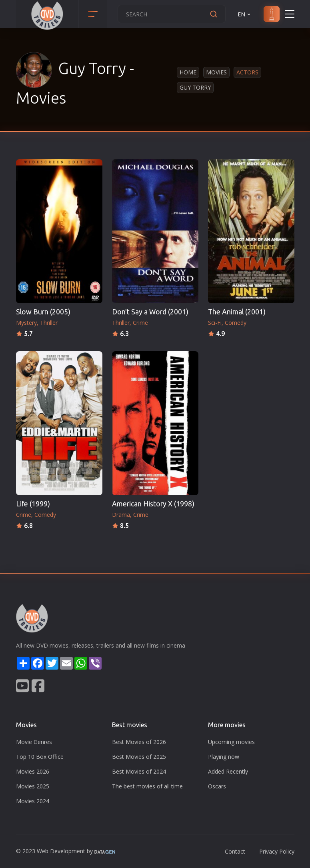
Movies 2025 (33, 786)
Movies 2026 (33, 771)
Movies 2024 (33, 801)
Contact (235, 851)
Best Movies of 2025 (139, 757)
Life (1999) (33, 504)
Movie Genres (34, 742)
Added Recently (228, 771)
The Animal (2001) (237, 312)
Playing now (224, 757)
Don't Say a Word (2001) (150, 312)
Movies (216, 72)
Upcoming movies (231, 742)
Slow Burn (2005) (43, 312)
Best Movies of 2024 (139, 771)
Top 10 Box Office (40, 757)
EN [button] (245, 14)
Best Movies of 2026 (139, 742)
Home (188, 72)
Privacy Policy (277, 851)
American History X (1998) (153, 504)
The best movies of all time (147, 786)
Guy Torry (195, 87)
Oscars (217, 786)
